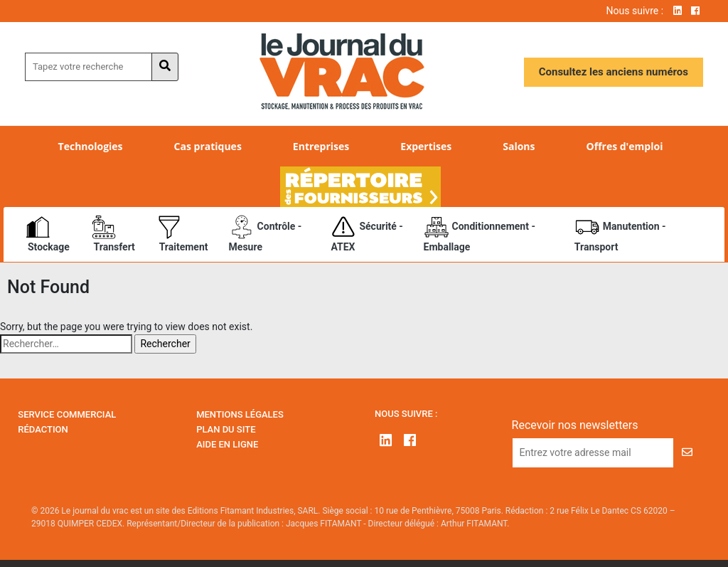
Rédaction (43, 429)
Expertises (426, 146)
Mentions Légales (240, 414)
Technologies (91, 146)
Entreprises (321, 146)
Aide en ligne (227, 444)
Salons (519, 146)
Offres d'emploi (625, 146)
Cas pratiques (208, 146)
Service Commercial (67, 414)
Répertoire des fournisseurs (361, 187)
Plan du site (226, 429)
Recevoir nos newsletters (575, 425)
